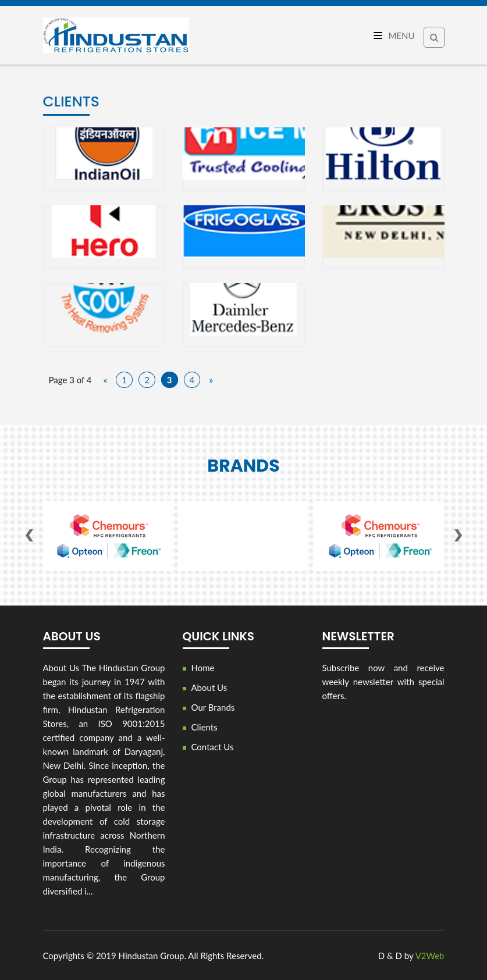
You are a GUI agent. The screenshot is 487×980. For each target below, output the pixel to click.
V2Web (430, 956)
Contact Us (213, 747)
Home (203, 668)
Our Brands (213, 707)
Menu (394, 35)
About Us (209, 687)
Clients (205, 727)
